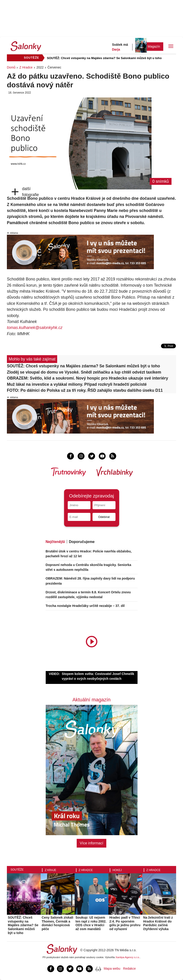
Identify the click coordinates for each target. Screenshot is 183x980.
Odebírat (104, 517)
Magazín (154, 46)
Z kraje (50, 870)
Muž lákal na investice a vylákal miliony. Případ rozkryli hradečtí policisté (77, 384)
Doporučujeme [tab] (82, 542)
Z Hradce (26, 67)
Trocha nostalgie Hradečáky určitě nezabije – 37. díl (85, 606)
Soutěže (17, 870)
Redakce (129, 969)
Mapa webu (112, 969)
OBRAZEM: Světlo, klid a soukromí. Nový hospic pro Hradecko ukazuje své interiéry (87, 378)
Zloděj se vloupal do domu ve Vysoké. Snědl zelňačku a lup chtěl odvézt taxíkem (84, 372)
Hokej (117, 870)
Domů (11, 67)
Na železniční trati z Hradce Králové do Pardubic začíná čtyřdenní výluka (158, 923)
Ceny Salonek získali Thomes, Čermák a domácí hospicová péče (57, 923)
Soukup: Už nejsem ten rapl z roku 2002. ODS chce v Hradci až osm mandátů (91, 923)
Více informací (91, 843)
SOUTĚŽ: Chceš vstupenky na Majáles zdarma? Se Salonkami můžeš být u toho (104, 58)
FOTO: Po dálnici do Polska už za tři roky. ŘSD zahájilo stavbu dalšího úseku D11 (85, 390)
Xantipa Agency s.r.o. (128, 957)
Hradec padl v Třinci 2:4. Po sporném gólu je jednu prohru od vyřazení (125, 923)
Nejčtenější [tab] (55, 542)
